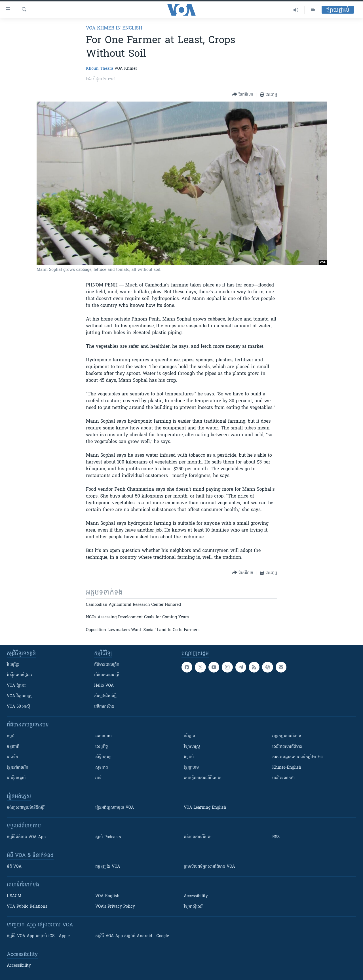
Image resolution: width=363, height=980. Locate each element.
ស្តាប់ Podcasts (108, 837)
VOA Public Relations (27, 907)
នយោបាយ (104, 736)
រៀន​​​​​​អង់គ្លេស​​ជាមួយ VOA (115, 808)
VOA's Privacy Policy (115, 907)
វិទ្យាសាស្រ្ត (192, 747)
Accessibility (196, 896)
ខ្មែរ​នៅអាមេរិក (18, 768)
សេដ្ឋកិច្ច (102, 747)
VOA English (107, 896)
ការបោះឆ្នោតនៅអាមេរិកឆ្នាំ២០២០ (298, 757)
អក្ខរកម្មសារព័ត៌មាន (287, 736)
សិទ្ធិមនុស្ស (104, 757)
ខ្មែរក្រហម (191, 768)
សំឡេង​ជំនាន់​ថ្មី (105, 696)
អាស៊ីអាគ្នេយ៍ (16, 778)
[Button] (243, 95)
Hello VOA (104, 686)
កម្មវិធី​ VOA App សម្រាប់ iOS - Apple (38, 936)
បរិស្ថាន (189, 736)
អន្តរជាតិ (13, 747)
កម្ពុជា (11, 736)
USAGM (14, 896)
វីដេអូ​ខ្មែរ (13, 665)
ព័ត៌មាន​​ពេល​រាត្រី (107, 675)
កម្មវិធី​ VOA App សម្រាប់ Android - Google (132, 936)
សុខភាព (102, 768)
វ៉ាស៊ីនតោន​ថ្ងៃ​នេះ (20, 675)
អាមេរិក (12, 757)
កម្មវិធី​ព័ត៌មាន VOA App (26, 837)
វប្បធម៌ (189, 757)
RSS (276, 837)
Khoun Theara (100, 69)
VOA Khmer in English (114, 28)
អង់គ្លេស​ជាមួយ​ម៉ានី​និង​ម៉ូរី (26, 808)
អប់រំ (98, 778)
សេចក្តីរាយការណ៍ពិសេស (203, 778)
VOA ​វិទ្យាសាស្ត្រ (20, 696)
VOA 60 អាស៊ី (18, 707)
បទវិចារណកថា (283, 778)
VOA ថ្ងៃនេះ (16, 686)
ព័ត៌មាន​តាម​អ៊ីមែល (198, 837)
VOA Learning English (205, 808)
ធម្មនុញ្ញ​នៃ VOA (108, 867)
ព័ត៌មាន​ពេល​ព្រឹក (107, 665)
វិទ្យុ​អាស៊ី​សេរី (193, 907)
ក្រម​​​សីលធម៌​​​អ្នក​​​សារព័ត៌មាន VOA (209, 867)
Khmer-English (287, 768)
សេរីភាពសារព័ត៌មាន (287, 747)
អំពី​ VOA (14, 867)
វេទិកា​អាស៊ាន (104, 707)
